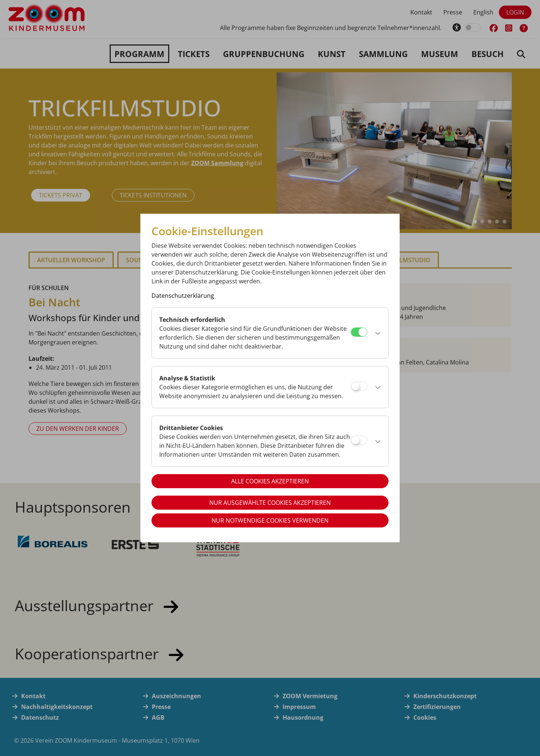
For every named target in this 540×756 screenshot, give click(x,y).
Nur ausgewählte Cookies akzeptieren (270, 503)
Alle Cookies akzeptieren (270, 481)
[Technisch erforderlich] (359, 332)
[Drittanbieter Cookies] (359, 440)
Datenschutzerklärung (183, 296)
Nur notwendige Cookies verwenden (270, 520)
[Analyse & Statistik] (359, 386)
